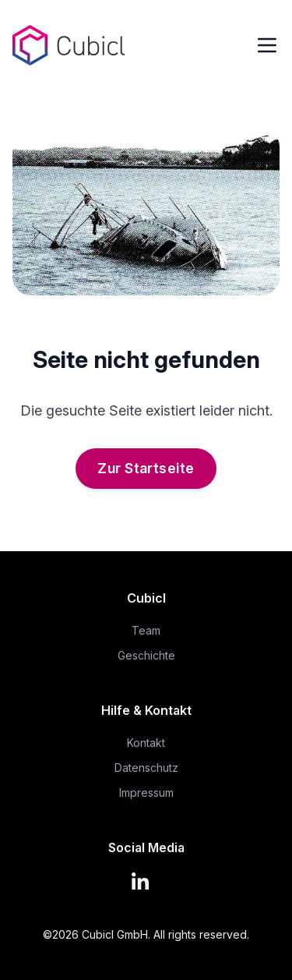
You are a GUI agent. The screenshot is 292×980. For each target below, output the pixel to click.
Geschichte (146, 655)
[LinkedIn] (146, 880)
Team (146, 630)
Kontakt (146, 743)
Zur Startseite (146, 468)
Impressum (146, 792)
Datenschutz (146, 768)
